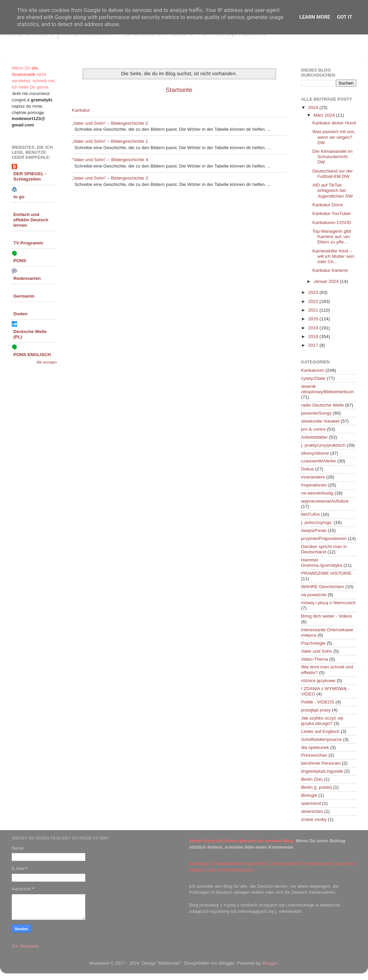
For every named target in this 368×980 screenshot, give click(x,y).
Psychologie (313, 643)
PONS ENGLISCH (32, 355)
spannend (311, 803)
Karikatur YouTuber (332, 213)
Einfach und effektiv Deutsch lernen (31, 220)
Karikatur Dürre (328, 205)
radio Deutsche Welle (323, 405)
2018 (314, 337)
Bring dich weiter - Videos (327, 616)
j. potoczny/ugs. (317, 522)
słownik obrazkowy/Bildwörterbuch (328, 389)
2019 (314, 328)
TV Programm (28, 243)
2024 (314, 107)
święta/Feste (314, 530)
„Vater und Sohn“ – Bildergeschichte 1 (110, 141)
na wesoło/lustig (317, 493)
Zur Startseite (25, 946)
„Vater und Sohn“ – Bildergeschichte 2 (110, 123)
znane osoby (314, 819)
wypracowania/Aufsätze (325, 501)
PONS (20, 261)
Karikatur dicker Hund (334, 123)
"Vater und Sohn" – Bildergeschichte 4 (110, 160)
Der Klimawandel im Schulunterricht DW (333, 157)
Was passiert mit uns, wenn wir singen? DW (334, 137)
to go (19, 197)
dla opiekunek (315, 747)
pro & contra (313, 429)
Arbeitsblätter (314, 437)
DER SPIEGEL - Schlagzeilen (30, 176)
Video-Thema (315, 659)
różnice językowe (318, 681)
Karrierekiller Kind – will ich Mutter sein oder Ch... (333, 256)
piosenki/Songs (316, 413)
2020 (314, 319)
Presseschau (314, 755)
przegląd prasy (316, 710)
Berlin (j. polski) (316, 787)
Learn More (315, 17)
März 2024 (325, 115)
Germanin (24, 296)
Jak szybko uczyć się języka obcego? (322, 721)
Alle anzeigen (47, 362)
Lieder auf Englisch (320, 731)
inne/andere (313, 477)
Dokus (307, 469)
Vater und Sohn (317, 651)
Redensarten (27, 278)
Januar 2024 (327, 281)
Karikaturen (313, 370)
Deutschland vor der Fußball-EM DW (333, 174)
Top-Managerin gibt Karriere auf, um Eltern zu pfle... (332, 237)
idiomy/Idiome (315, 453)
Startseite (179, 90)
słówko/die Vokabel (320, 421)
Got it (345, 17)
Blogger (270, 963)
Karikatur (81, 110)
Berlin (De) (312, 779)
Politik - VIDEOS (318, 702)
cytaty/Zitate (313, 378)
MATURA (310, 514)
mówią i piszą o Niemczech (328, 603)
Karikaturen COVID (332, 223)
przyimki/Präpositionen (324, 538)
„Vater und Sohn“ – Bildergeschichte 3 (110, 178)
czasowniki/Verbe (318, 461)
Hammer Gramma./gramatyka (322, 563)
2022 (314, 301)
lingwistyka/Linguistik (322, 771)
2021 (314, 310)
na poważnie (314, 595)
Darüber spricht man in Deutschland (324, 549)
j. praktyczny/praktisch (323, 445)
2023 (314, 292)
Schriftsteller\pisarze (321, 739)
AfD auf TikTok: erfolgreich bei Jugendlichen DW (333, 190)
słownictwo (312, 811)
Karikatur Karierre (330, 270)
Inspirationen (314, 485)
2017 (314, 345)
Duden (20, 314)
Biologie (309, 795)
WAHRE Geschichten (323, 587)
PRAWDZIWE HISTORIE (326, 573)
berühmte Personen (321, 763)
